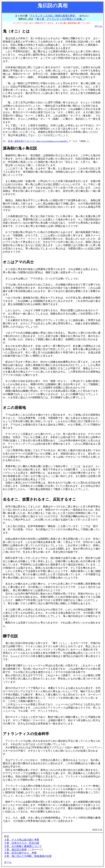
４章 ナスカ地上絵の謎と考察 (22, 840)
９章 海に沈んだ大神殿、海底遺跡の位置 (28, 856)
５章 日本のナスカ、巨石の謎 (22, 843)
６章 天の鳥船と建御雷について (23, 846)
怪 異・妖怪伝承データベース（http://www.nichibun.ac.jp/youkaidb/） (38, 141)
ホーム (98, 26)
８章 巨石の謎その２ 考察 (20, 853)
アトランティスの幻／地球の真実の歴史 (53, 16)
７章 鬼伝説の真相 (15, 850)
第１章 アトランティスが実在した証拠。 (60, 19)
